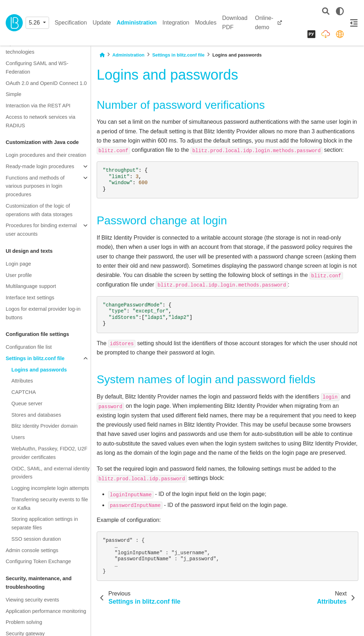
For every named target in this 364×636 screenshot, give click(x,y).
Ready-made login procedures (40, 166)
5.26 (35, 23)
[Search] (326, 12)
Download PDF (235, 23)
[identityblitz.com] (340, 34)
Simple (14, 94)
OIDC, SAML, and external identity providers (50, 473)
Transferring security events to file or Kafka (50, 504)
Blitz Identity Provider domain (44, 426)
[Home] (102, 55)
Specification (71, 23)
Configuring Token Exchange (38, 561)
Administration (137, 23)
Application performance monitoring (46, 611)
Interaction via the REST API (38, 106)
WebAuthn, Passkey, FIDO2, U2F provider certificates (49, 453)
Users (18, 437)
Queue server (27, 403)
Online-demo (264, 23)
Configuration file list (29, 347)
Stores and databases (36, 415)
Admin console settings (32, 550)
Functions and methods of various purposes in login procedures (35, 186)
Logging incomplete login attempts (50, 488)
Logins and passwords (39, 370)
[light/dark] (340, 11)
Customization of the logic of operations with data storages (39, 210)
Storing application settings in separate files (45, 523)
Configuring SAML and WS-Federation (37, 68)
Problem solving (24, 622)
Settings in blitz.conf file (35, 358)
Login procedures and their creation (46, 155)
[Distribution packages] (326, 34)
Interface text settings (30, 298)
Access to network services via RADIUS (41, 121)
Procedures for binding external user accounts (41, 230)
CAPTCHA (24, 392)
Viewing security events (32, 600)
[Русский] (311, 34)
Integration (176, 23)
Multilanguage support (31, 286)
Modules (205, 23)
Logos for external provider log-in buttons (43, 313)
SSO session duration (36, 539)
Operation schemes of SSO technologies (37, 48)
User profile (19, 275)
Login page (18, 264)
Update (102, 23)
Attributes (22, 381)
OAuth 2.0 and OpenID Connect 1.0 (46, 83)
